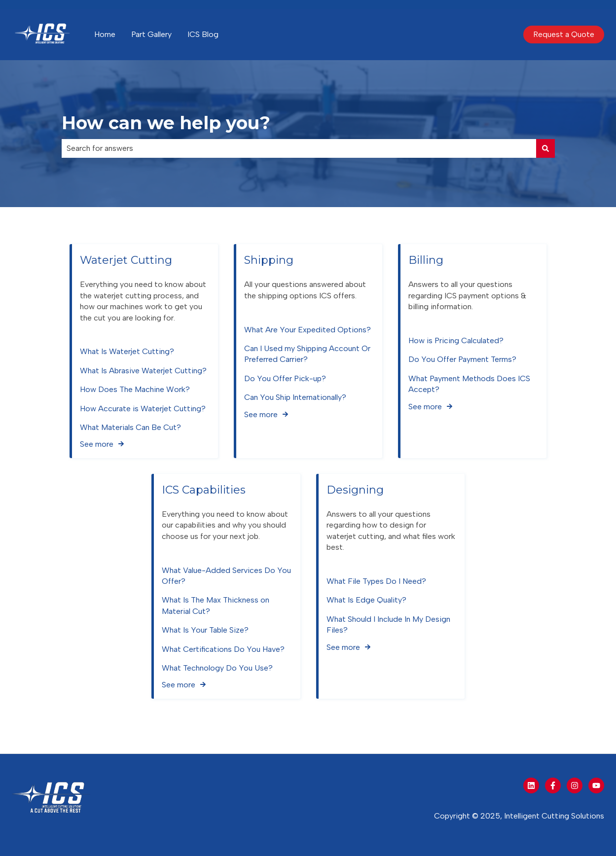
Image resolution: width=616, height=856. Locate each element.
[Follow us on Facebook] (553, 785)
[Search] (545, 148)
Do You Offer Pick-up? (285, 378)
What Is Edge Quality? (366, 600)
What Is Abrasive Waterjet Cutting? (143, 371)
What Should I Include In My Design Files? (388, 624)
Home (105, 34)
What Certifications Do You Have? (223, 649)
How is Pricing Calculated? (456, 340)
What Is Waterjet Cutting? (127, 352)
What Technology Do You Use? (217, 668)
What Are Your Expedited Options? (308, 330)
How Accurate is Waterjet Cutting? (143, 409)
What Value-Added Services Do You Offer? (226, 576)
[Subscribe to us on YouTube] (596, 785)
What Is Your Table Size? (205, 630)
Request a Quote (564, 34)
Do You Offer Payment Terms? (462, 360)
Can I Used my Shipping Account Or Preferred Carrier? (307, 354)
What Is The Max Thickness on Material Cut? (216, 606)
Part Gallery (151, 34)
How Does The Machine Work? (135, 389)
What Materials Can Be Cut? (130, 427)
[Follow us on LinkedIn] (531, 785)
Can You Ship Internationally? (295, 397)
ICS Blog (203, 34)
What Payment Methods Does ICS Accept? (469, 384)
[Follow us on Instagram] (575, 785)
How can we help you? (166, 123)
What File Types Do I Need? (376, 581)
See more (97, 445)
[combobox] (299, 148)
